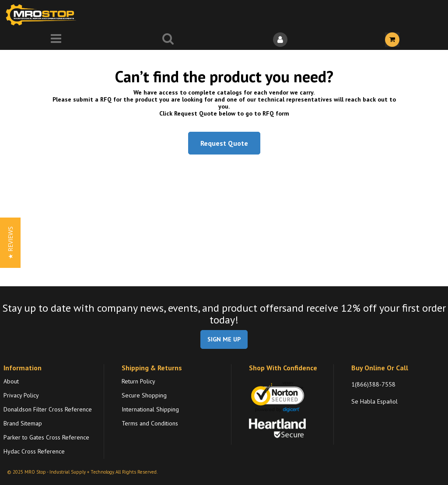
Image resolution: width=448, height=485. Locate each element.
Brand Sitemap (23, 423)
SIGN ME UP (224, 339)
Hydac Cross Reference (34, 451)
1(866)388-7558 (373, 384)
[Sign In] (280, 40)
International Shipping (150, 409)
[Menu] (56, 40)
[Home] (43, 15)
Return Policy (138, 381)
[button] (10, 243)
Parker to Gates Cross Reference (46, 437)
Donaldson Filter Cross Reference (48, 409)
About (11, 381)
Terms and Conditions (150, 423)
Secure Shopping (144, 395)
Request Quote (224, 143)
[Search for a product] (168, 40)
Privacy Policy (21, 395)
